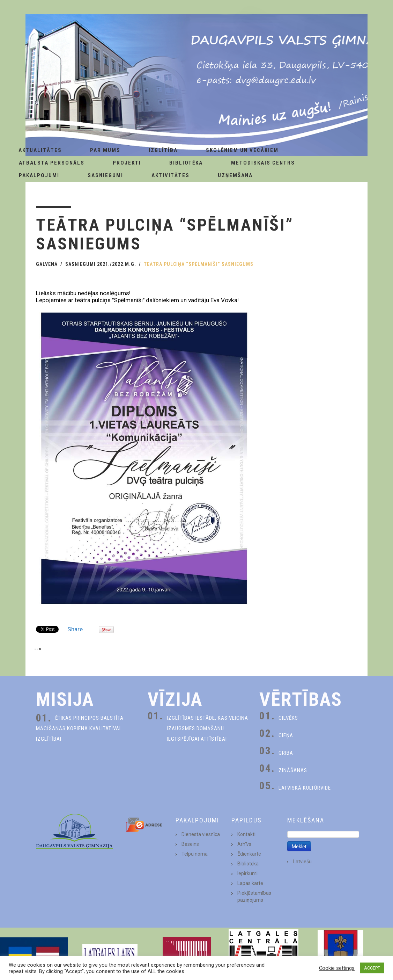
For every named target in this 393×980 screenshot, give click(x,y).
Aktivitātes (170, 175)
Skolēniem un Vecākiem (242, 150)
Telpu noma (195, 854)
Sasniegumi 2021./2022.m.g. (101, 264)
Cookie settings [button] (337, 968)
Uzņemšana (235, 175)
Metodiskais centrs (263, 163)
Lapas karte (250, 883)
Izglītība (163, 150)
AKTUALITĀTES (40, 150)
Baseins (190, 844)
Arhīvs (244, 844)
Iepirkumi (247, 873)
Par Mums (105, 150)
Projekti (127, 163)
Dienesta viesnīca (201, 834)
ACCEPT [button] (372, 968)
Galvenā (47, 264)
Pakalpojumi (39, 175)
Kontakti (246, 834)
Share (75, 629)
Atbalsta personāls (52, 163)
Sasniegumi (105, 175)
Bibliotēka (186, 163)
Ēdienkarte (249, 854)
